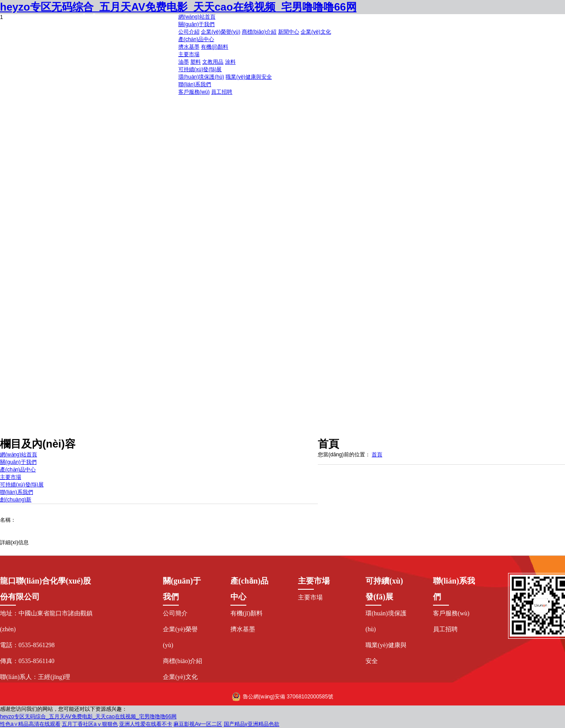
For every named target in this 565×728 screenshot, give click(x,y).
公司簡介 (175, 613)
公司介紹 (189, 32)
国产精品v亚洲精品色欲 (252, 724)
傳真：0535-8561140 (27, 661)
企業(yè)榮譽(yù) (220, 32)
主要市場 (310, 597)
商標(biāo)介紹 (259, 32)
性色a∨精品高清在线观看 (30, 724)
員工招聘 (222, 92)
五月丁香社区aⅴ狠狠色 (90, 724)
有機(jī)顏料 (215, 47)
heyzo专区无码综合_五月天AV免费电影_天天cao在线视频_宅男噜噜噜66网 (88, 717)
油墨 (184, 62)
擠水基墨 (189, 47)
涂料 (230, 62)
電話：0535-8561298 (27, 645)
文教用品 (213, 62)
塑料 (196, 62)
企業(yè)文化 (316, 32)
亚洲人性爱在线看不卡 (146, 724)
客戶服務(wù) (194, 92)
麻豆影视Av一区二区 (198, 724)
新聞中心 (289, 32)
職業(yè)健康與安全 (249, 77)
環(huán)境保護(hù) (201, 77)
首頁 (377, 455)
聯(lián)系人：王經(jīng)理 (35, 677)
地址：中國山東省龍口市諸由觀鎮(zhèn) (46, 621)
